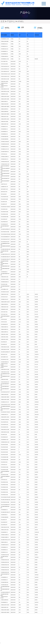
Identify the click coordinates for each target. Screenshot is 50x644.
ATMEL (21, 21)
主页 (3, 21)
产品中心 (11, 21)
